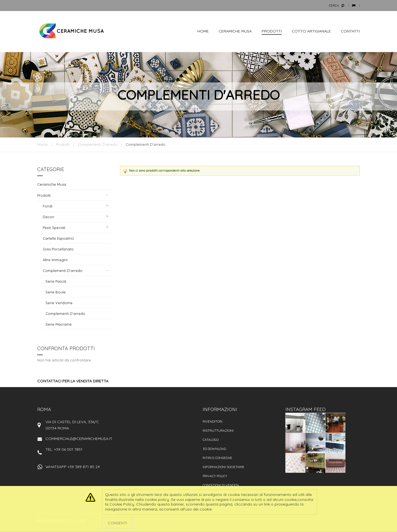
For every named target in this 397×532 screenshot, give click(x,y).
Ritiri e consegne (217, 458)
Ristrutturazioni (218, 430)
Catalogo (211, 440)
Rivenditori (213, 421)
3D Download (214, 449)
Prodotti (63, 144)
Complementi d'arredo (98, 144)
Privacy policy (215, 476)
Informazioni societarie (223, 467)
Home (42, 144)
